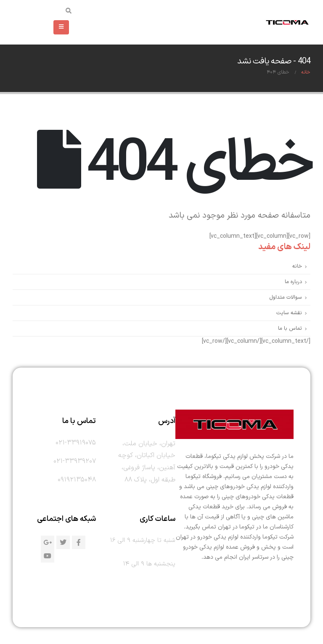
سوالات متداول (286, 297)
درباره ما (293, 282)
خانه (297, 266)
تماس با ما (290, 328)
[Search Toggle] (69, 12)
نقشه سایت (289, 313)
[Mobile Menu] (61, 27)
